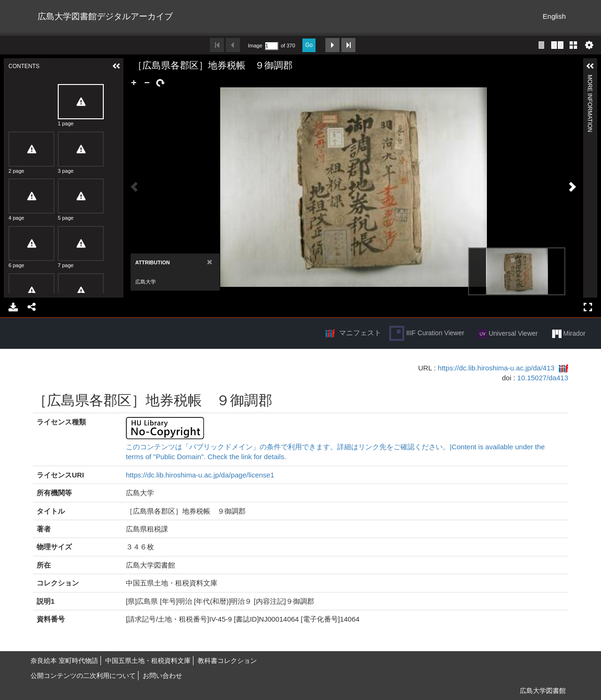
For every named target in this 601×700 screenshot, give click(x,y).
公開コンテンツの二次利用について (83, 676)
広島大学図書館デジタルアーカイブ (105, 16)
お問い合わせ (162, 676)
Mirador (569, 334)
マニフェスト (360, 333)
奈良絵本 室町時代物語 (64, 661)
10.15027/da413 (543, 378)
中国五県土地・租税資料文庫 (148, 661)
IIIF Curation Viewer (427, 333)
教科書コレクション (227, 661)
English (554, 16)
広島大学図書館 (543, 691)
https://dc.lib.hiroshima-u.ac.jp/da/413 (496, 368)
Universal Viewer (508, 334)
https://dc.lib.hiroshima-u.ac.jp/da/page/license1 (200, 475)
